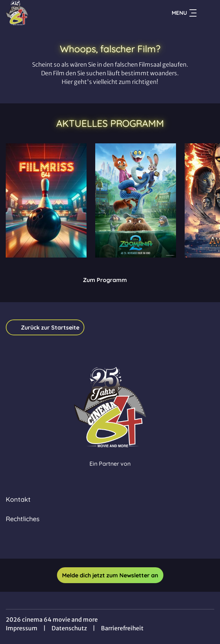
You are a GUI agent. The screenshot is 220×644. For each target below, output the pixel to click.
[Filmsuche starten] (207, 13)
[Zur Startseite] (56, 13)
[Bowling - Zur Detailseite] (46, 200)
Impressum (22, 628)
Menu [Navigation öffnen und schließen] (184, 13)
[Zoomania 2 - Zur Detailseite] (136, 200)
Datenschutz (69, 628)
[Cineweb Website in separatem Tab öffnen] (110, 471)
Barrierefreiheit (122, 628)
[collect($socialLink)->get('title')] (102, 543)
